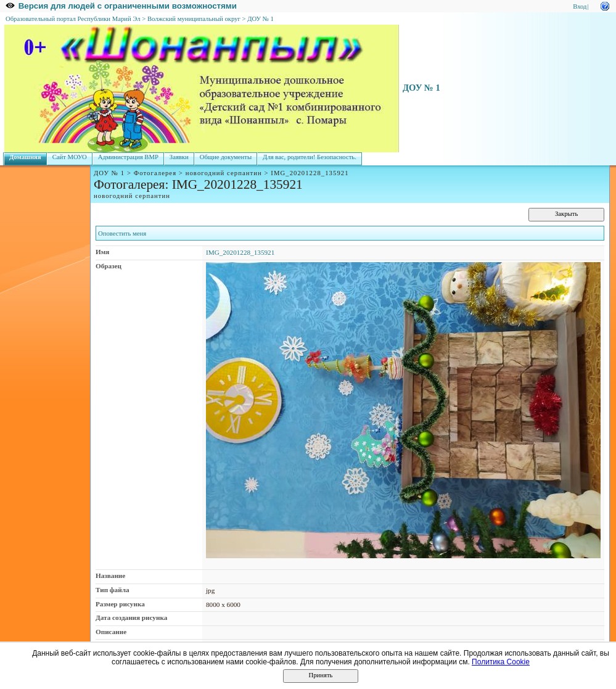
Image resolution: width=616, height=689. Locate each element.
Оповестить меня (122, 233)
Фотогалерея (155, 173)
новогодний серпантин (224, 173)
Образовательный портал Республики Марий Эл (73, 19)
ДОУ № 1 (261, 19)
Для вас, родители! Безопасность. (310, 157)
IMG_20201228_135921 (240, 252)
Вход (580, 6)
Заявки (179, 157)
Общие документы (226, 157)
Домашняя (25, 157)
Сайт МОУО (70, 157)
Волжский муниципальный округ (194, 19)
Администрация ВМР (128, 157)
